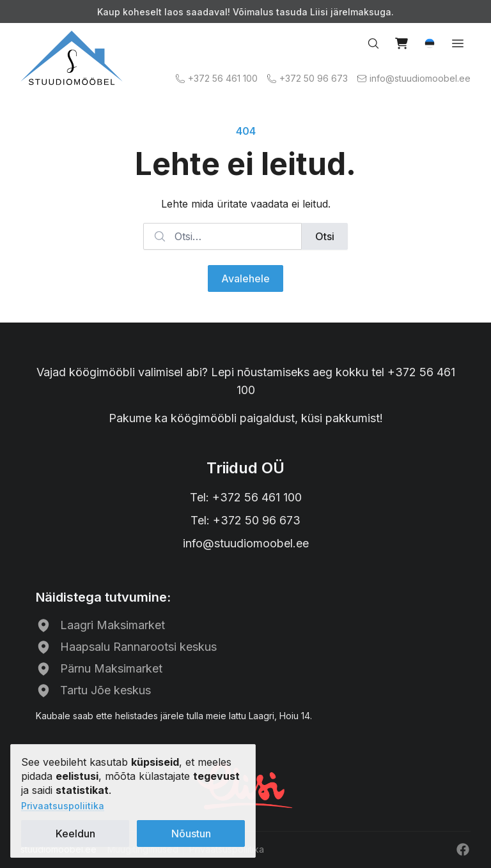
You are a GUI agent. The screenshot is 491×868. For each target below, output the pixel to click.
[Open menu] (458, 43)
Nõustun (191, 834)
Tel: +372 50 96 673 (245, 520)
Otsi (325, 236)
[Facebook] (463, 849)
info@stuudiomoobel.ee (246, 543)
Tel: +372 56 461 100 (246, 497)
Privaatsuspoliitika (63, 806)
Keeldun (75, 834)
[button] (430, 43)
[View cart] (401, 43)
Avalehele (245, 278)
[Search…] (373, 43)
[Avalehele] (72, 58)
